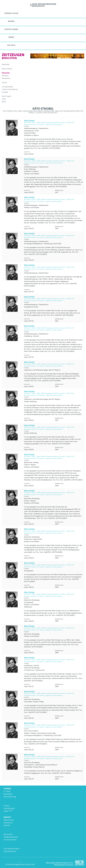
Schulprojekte (7, 87)
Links (4, 99)
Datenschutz (9, 820)
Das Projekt (6, 96)
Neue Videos (7, 69)
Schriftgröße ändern (12, 849)
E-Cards (7, 791)
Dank (4, 102)
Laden (8, 811)
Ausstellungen (11, 29)
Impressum (8, 823)
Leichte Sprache (10, 840)
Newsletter (8, 794)
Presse (11, 37)
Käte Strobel (53, 123)
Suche (4, 82)
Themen (5, 76)
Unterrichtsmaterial (10, 89)
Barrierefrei (8, 834)
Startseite (6, 64)
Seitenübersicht (10, 851)
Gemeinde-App (10, 797)
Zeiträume (6, 78)
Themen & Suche (11, 13)
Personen (6, 73)
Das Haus (11, 45)
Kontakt (5, 92)
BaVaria (11, 21)
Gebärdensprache (11, 837)
